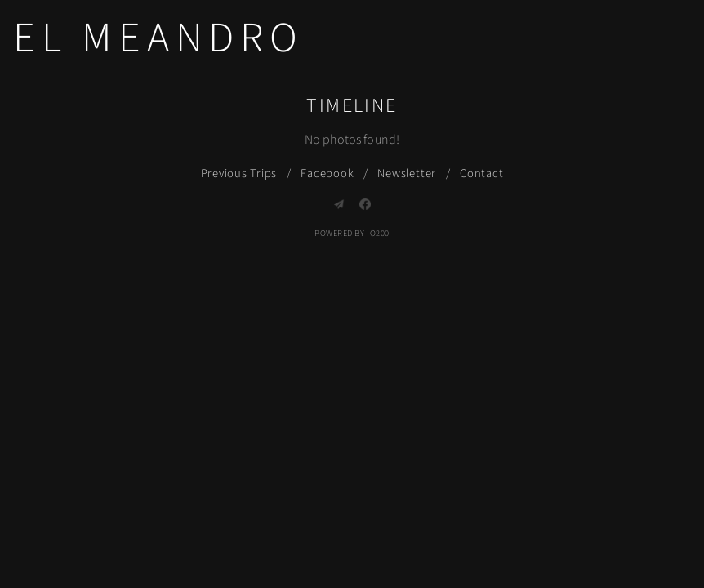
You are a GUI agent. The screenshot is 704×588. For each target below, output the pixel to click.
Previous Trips (239, 174)
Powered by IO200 (352, 233)
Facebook (327, 174)
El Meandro (158, 38)
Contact (481, 174)
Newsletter (407, 174)
